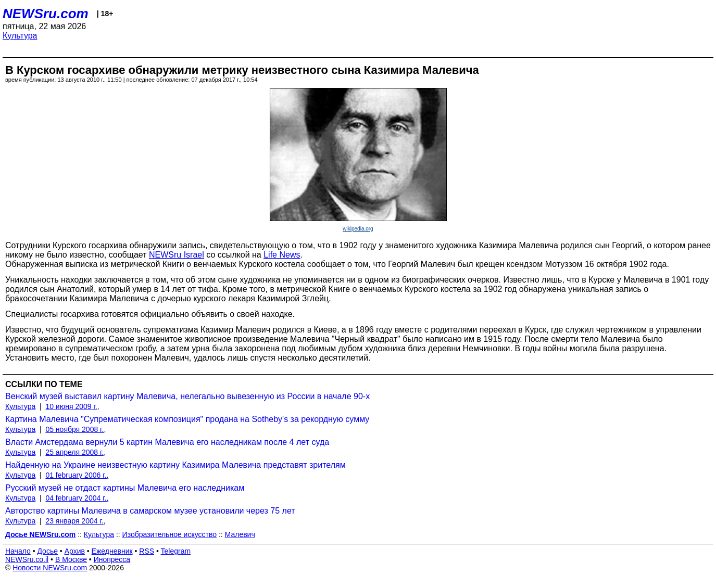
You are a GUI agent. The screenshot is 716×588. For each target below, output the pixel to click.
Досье (47, 551)
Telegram (176, 551)
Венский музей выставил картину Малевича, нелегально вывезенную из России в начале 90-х (187, 396)
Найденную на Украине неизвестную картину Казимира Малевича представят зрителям (175, 465)
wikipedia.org (358, 229)
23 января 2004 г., (75, 521)
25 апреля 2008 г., (76, 452)
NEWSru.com (46, 14)
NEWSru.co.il (27, 559)
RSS (147, 551)
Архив (75, 551)
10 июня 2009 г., (72, 406)
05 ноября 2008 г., (76, 429)
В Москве (71, 559)
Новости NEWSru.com (50, 568)
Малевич (240, 534)
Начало (18, 551)
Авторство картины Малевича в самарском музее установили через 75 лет (150, 511)
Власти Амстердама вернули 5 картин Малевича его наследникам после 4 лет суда (167, 442)
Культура (20, 36)
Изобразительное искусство (169, 534)
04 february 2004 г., (77, 498)
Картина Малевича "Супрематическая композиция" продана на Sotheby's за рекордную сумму (187, 419)
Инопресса (112, 559)
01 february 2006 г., (77, 475)
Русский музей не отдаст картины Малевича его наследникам (125, 488)
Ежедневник (112, 551)
